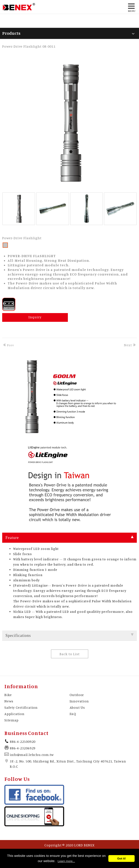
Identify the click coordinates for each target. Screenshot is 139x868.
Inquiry (35, 317)
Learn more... (66, 861)
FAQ (73, 714)
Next (130, 345)
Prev (8, 345)
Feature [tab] (69, 538)
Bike (8, 695)
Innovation (79, 701)
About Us (77, 707)
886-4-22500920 (23, 742)
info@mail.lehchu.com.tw (32, 755)
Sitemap (11, 720)
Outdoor (77, 695)
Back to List (70, 654)
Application (14, 714)
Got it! (121, 858)
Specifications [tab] (69, 636)
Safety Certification (21, 707)
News (9, 701)
